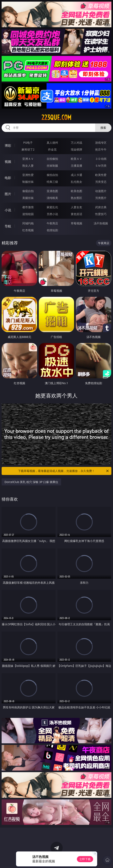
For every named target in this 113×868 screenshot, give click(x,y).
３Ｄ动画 (101, 159)
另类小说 (52, 214)
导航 (8, 226)
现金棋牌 (76, 149)
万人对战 (76, 143)
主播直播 (76, 166)
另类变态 (101, 182)
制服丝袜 (28, 182)
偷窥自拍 (28, 191)
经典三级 (52, 182)
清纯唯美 (52, 198)
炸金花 (52, 149)
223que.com (56, 117)
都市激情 (28, 207)
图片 (8, 194)
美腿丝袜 (28, 198)
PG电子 (28, 143)
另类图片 (101, 198)
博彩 (8, 145)
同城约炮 (28, 223)
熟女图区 (76, 198)
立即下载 (85, 859)
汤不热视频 (101, 223)
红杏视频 (28, 230)
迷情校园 (28, 214)
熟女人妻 (28, 166)
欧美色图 (76, 191)
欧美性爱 (101, 175)
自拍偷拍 (52, 159)
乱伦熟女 (76, 182)
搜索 (103, 128)
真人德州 (52, 143)
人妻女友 (76, 207)
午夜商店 (52, 223)
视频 (8, 162)
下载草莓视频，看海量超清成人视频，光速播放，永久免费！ (64, 471)
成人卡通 (76, 175)
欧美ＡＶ (76, 159)
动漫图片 (101, 191)
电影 (8, 178)
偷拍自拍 (52, 175)
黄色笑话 (76, 214)
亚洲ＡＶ (28, 159)
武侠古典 (101, 207)
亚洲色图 (52, 191)
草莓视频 (76, 223)
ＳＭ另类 (101, 166)
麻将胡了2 (28, 149)
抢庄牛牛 (101, 149)
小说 (8, 210)
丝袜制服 (52, 166)
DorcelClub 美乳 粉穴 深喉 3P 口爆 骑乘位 (31, 482)
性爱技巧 (101, 214)
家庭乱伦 (52, 207)
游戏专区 (101, 143)
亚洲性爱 (28, 175)
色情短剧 (52, 230)
